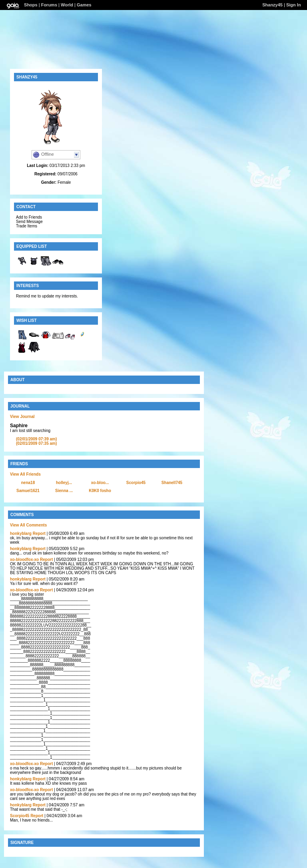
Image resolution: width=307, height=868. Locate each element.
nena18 (28, 483)
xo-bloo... (100, 483)
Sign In (294, 5)
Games (84, 5)
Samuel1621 (28, 491)
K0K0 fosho (100, 491)
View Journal (22, 417)
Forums (49, 5)
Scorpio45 (136, 483)
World (67, 5)
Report (39, 533)
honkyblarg (21, 533)
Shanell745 (172, 483)
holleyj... (64, 483)
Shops (31, 5)
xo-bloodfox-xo (24, 560)
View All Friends (25, 474)
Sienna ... (64, 491)
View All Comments (28, 525)
